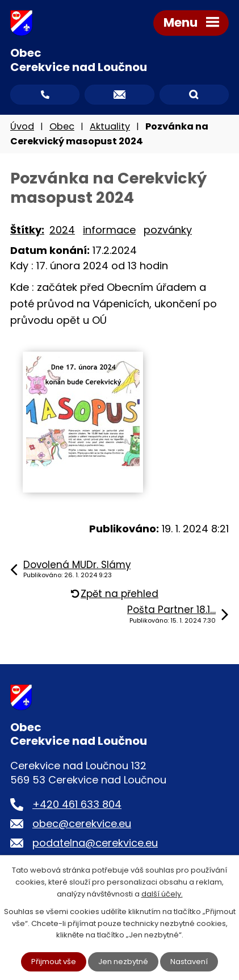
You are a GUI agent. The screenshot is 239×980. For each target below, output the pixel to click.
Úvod (22, 126)
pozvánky (168, 230)
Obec (62, 126)
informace (109, 230)
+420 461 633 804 (77, 804)
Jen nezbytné (123, 962)
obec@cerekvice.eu (82, 823)
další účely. (162, 894)
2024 (62, 230)
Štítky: (27, 230)
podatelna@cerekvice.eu (95, 843)
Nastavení (189, 962)
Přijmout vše (54, 962)
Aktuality (110, 126)
